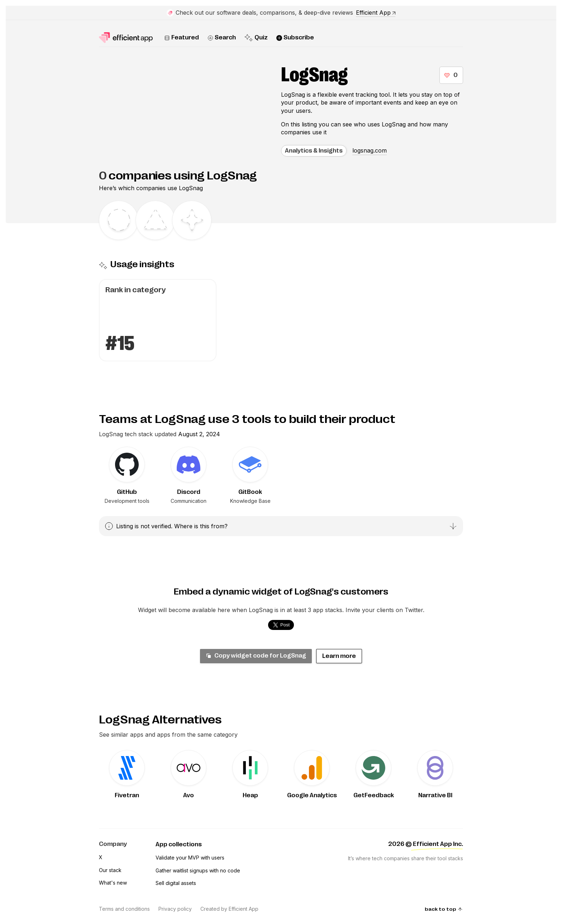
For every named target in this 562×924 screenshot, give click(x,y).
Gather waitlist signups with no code (198, 870)
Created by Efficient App (229, 909)
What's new (113, 883)
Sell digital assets (176, 883)
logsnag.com (370, 150)
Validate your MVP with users (190, 858)
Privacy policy (175, 909)
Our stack (110, 870)
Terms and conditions (124, 909)
